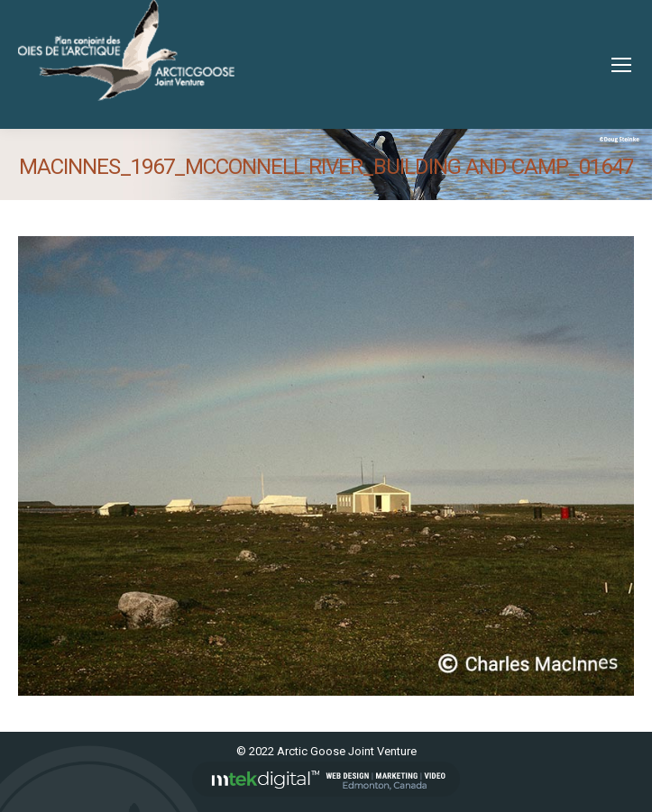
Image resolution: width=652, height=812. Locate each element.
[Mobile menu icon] (621, 65)
